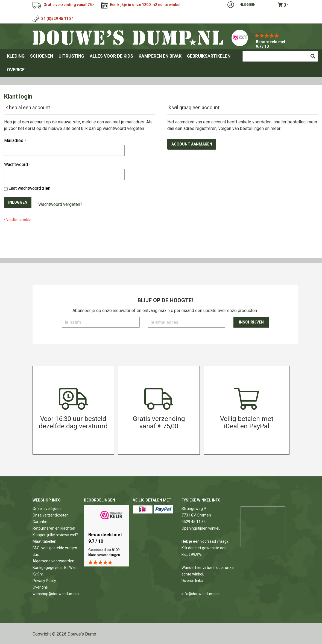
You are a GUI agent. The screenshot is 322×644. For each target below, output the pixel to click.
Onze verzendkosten (51, 515)
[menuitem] (16, 56)
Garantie (40, 522)
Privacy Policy (44, 581)
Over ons (40, 587)
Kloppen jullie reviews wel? (55, 535)
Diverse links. (193, 581)
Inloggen (247, 5)
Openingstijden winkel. (201, 528)
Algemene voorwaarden (53, 561)
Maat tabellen (44, 541)
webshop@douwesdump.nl (56, 594)
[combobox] (280, 56)
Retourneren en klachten (54, 528)
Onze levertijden (47, 509)
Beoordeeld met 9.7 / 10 (271, 44)
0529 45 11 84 (194, 522)
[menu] (161, 63)
